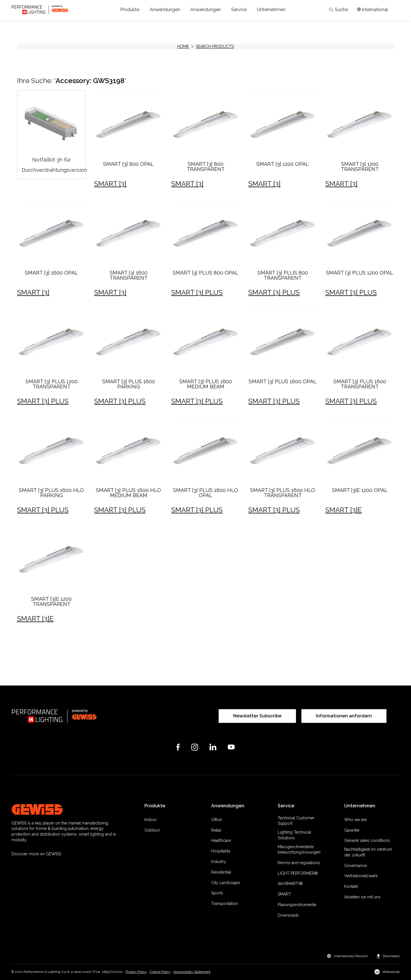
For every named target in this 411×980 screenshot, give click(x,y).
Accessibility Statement (192, 972)
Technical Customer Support (296, 821)
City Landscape (225, 883)
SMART (284, 894)
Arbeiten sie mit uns (362, 897)
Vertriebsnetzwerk (361, 876)
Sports (217, 893)
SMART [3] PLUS (197, 292)
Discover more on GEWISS (36, 854)
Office (216, 820)
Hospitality (221, 851)
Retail (216, 830)
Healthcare (221, 840)
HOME (183, 47)
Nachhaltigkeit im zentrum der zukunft (368, 852)
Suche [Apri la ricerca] (339, 10)
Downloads (288, 915)
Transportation (224, 904)
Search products (215, 47)
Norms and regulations (299, 863)
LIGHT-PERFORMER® (298, 873)
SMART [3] (110, 184)
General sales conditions (367, 840)
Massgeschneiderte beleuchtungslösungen (299, 850)
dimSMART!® (290, 884)
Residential (221, 872)
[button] (130, 10)
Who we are (355, 820)
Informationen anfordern (344, 716)
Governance (355, 866)
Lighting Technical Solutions (294, 835)
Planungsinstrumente (297, 905)
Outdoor (152, 830)
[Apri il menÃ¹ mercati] (372, 10)
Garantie (352, 830)
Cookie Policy (160, 972)
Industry (219, 862)
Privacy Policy (136, 972)
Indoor (151, 820)
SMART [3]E (344, 510)
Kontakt (351, 886)
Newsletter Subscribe (257, 716)
